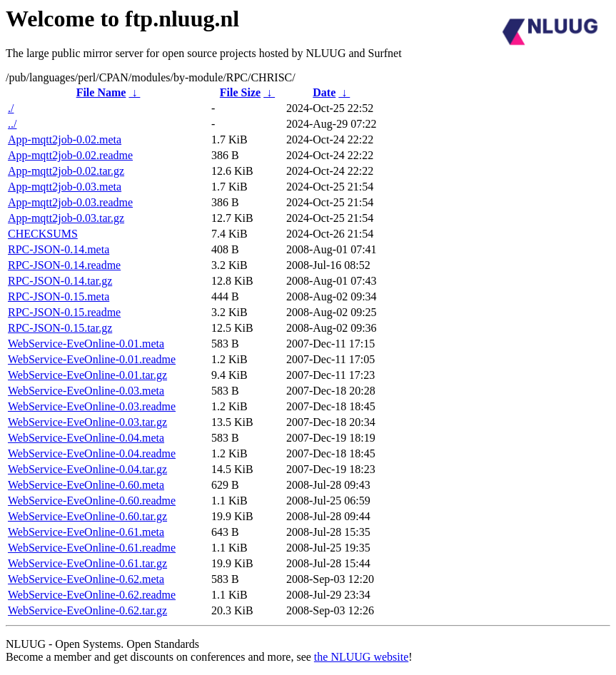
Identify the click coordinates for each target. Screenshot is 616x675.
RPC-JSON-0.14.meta (59, 249)
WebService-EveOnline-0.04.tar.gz (87, 469)
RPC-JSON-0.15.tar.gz (60, 328)
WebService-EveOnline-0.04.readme (92, 453)
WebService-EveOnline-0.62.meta (86, 579)
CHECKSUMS (43, 234)
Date (324, 92)
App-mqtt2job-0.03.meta (65, 187)
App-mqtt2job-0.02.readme (70, 155)
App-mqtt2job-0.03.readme (70, 202)
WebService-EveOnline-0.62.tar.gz (87, 610)
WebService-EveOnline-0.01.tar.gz (87, 375)
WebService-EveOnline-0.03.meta (86, 391)
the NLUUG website (361, 657)
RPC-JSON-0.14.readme (64, 265)
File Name (101, 92)
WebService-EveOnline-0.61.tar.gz (87, 563)
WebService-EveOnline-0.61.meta (86, 532)
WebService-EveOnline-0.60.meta (86, 485)
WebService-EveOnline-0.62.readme (92, 595)
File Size (240, 92)
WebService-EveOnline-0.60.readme (92, 501)
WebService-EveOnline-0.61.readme (92, 548)
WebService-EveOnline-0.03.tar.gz (87, 422)
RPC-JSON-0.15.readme (64, 312)
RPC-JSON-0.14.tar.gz (60, 281)
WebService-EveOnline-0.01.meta (86, 344)
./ (11, 108)
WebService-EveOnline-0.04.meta (86, 438)
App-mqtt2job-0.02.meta (65, 139)
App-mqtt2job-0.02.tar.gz (66, 171)
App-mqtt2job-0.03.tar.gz (66, 218)
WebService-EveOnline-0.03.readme (92, 406)
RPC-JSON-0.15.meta (59, 296)
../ (12, 124)
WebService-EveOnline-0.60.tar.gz (87, 516)
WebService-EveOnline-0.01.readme (92, 359)
